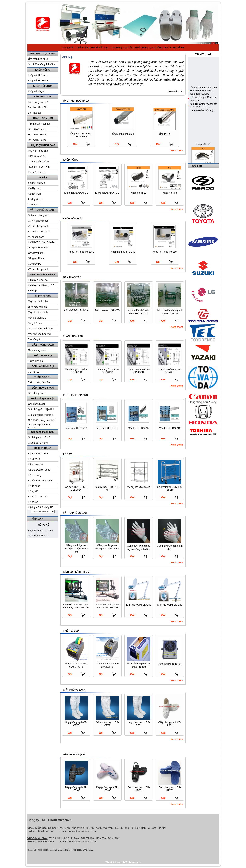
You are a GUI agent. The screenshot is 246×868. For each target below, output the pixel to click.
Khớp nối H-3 (170, 193)
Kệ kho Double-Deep (39, 470)
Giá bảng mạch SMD (43, 432)
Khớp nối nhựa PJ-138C (81, 252)
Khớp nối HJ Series (38, 81)
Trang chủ (68, 48)
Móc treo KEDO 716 (170, 428)
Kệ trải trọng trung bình (40, 481)
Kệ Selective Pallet (38, 454)
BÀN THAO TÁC (43, 97)
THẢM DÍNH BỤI (43, 356)
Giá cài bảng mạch (38, 443)
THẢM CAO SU (43, 377)
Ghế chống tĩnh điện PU (41, 409)
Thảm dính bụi (36, 361)
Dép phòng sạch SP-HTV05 (107, 789)
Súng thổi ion (35, 323)
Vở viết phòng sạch (38, 226)
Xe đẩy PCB (34, 194)
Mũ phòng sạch (36, 237)
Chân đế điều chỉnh (38, 162)
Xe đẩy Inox (34, 205)
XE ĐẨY (43, 178)
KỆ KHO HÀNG (43, 448)
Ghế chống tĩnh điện (43, 399)
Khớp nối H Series (38, 75)
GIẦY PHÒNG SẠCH (43, 345)
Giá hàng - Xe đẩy (122, 48)
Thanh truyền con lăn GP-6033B (76, 371)
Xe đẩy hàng (35, 188)
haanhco (135, 862)
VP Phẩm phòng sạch (40, 232)
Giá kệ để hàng (100, 48)
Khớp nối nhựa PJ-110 (165, 252)
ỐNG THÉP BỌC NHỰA (43, 54)
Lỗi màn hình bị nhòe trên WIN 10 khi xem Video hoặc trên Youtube (203, 106)
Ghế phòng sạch (145, 48)
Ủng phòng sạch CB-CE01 (139, 724)
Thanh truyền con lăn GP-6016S (107, 371)
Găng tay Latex (36, 253)
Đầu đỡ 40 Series (37, 129)
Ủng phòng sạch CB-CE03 (76, 724)
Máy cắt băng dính (38, 312)
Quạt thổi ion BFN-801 (170, 664)
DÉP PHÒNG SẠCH (43, 388)
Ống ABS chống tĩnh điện (41, 64)
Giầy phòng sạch (37, 350)
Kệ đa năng (34, 486)
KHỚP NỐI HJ (43, 70)
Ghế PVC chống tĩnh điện (42, 420)
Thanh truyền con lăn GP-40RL (170, 371)
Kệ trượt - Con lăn (37, 497)
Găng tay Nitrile (36, 258)
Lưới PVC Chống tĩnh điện (42, 242)
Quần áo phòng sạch (39, 215)
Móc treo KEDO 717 (139, 428)
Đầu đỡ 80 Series (37, 140)
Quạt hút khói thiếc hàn (40, 329)
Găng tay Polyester (38, 248)
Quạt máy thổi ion (37, 307)
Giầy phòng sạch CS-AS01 (170, 724)
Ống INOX (165, 134)
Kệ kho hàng (35, 475)
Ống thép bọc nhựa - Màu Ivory (81, 135)
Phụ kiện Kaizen (37, 172)
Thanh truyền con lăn (39, 124)
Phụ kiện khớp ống (38, 151)
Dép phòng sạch (37, 393)
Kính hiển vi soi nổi (38, 280)
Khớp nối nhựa (36, 91)
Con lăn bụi (34, 372)
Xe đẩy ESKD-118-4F (139, 487)
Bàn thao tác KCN (37, 107)
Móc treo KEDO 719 (76, 428)
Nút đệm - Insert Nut (39, 167)
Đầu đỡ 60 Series (37, 135)
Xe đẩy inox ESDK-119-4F (107, 488)
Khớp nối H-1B (139, 193)
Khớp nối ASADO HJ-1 (76, 193)
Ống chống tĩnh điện (123, 134)
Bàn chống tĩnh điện (39, 102)
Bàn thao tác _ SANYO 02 (76, 311)
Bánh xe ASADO (37, 156)
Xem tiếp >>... (176, 92)
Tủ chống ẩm (35, 339)
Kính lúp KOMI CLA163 (170, 605)
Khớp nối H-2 (203, 160)
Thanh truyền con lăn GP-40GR (139, 371)
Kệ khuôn (33, 502)
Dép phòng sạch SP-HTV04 (139, 789)
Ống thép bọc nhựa (38, 59)
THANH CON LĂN (43, 118)
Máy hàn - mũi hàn (38, 301)
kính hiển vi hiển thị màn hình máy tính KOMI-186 (76, 606)
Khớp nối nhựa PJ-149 (123, 252)
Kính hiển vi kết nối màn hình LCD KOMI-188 (107, 606)
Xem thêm (177, 150)
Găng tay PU (35, 264)
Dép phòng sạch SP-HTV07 (76, 789)
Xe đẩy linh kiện (36, 183)
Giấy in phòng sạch (38, 221)
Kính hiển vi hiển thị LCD (41, 285)
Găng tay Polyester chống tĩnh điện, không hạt (76, 549)
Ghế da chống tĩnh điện (40, 415)
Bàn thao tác (35, 113)
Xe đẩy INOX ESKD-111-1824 (76, 488)
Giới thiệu (83, 48)
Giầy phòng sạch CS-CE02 (107, 724)
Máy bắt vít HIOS (37, 318)
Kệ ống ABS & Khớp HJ (40, 507)
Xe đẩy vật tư (35, 199)
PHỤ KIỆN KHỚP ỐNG (43, 145)
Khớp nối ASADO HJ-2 (107, 193)
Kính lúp (32, 291)
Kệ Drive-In (34, 459)
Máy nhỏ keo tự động (39, 334)
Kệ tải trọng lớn (36, 464)
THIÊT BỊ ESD (43, 296)
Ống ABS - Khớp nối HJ (171, 48)
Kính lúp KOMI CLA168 (139, 605)
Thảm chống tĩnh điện (40, 382)
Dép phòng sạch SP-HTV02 (170, 789)
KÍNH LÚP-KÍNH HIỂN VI (43, 275)
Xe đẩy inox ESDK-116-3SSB (170, 488)
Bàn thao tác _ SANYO (107, 310)
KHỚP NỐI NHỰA (43, 86)
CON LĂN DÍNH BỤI (43, 366)
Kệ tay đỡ (33, 491)
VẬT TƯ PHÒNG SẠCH (43, 210)
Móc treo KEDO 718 (107, 428)
